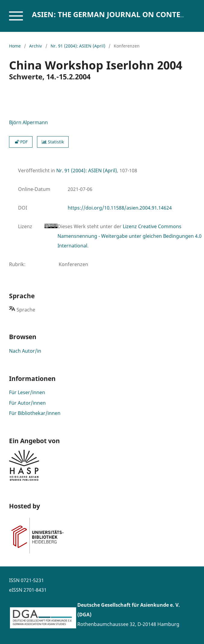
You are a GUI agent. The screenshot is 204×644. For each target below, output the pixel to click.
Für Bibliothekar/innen (35, 413)
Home (15, 46)
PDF (21, 142)
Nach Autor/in (25, 351)
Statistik (53, 142)
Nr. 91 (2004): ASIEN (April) (78, 46)
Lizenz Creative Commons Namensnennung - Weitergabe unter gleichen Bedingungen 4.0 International (130, 236)
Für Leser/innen (27, 392)
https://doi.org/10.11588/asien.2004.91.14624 (120, 208)
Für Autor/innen (27, 403)
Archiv (36, 46)
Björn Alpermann (28, 122)
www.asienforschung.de (105, 634)
